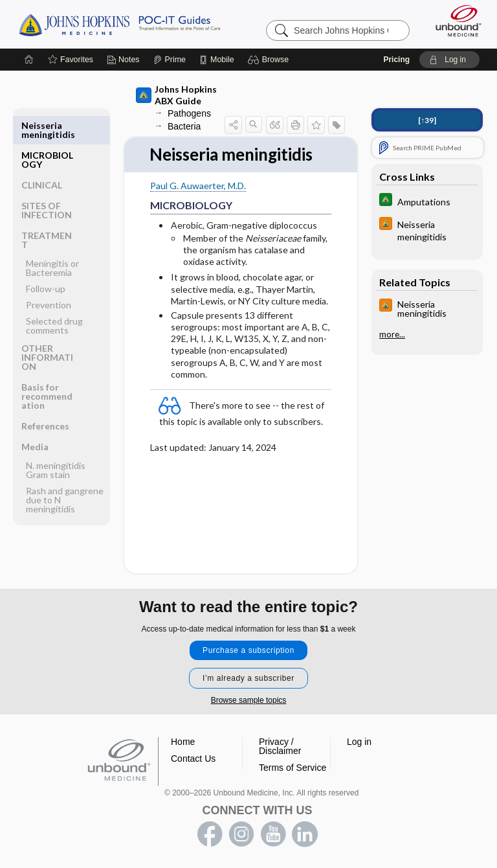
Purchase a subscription (248, 650)
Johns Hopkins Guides (119, 24)
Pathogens (189, 113)
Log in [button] (359, 742)
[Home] (29, 60)
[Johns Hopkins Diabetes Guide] (427, 201)
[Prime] (170, 60)
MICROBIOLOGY (47, 130)
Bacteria (184, 126)
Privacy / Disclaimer (280, 746)
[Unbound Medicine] (454, 21)
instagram (241, 834)
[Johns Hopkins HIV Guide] (427, 230)
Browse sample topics (249, 700)
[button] (270, 60)
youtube (273, 834)
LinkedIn (305, 834)
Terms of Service (293, 768)
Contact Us (193, 759)
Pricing (396, 60)
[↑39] (427, 120)
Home (183, 742)
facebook (210, 834)
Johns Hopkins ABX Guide (176, 95)
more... (392, 334)
